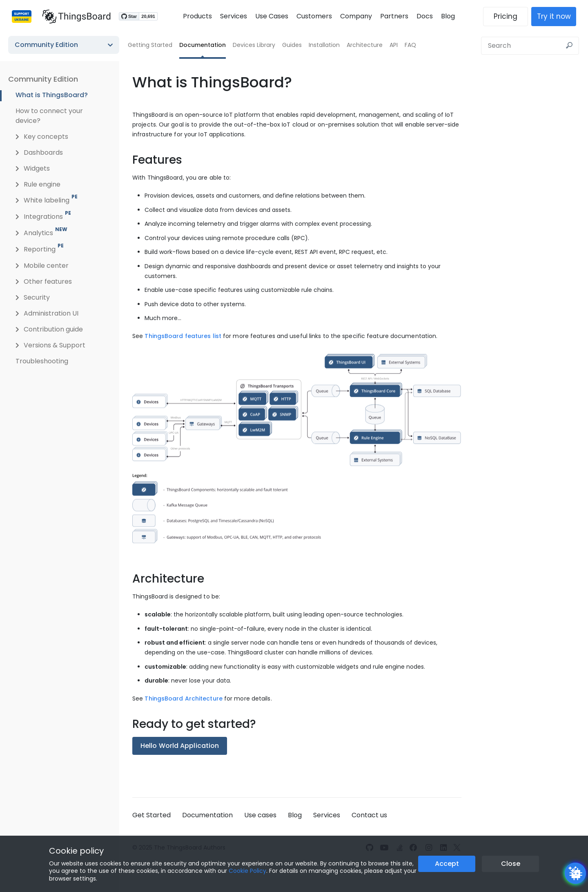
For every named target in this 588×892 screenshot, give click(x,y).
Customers (314, 16)
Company (356, 16)
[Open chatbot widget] (575, 873)
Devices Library (254, 45)
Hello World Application (180, 746)
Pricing (509, 16)
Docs (425, 16)
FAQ (410, 45)
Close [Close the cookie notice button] (511, 864)
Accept (447, 864)
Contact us (369, 815)
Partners (394, 16)
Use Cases (272, 16)
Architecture (365, 45)
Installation (324, 45)
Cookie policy (76, 851)
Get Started (151, 815)
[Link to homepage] (73, 16)
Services (234, 16)
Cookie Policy (247, 871)
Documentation (203, 45)
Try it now (558, 16)
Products (197, 16)
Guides (292, 45)
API (394, 45)
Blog (448, 16)
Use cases (260, 815)
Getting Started (150, 45)
